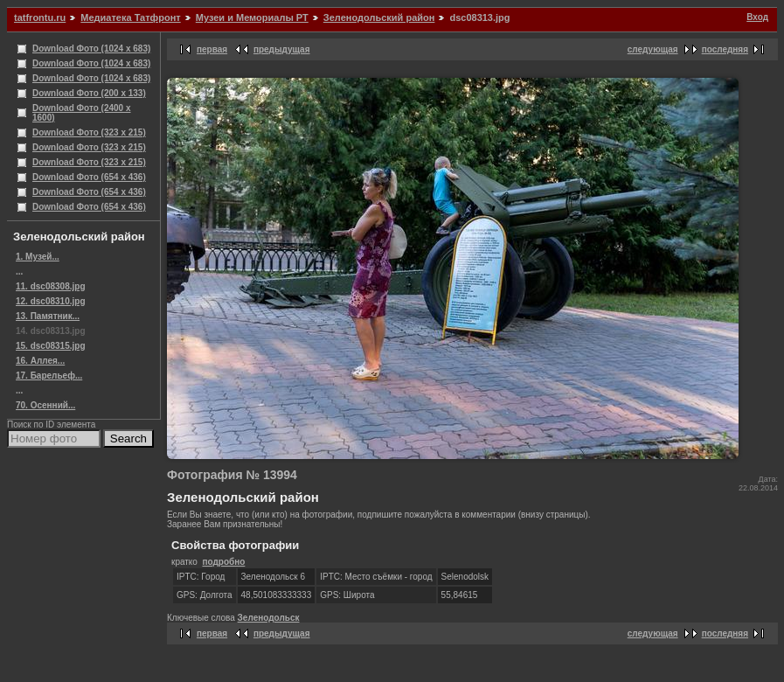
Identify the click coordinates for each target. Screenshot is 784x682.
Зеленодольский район (379, 17)
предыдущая (282, 49)
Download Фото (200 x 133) (89, 93)
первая (212, 49)
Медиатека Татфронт (130, 17)
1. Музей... (38, 257)
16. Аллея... (40, 361)
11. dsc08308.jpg (51, 286)
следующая (653, 49)
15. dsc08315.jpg (51, 346)
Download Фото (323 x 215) (89, 132)
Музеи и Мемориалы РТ (252, 17)
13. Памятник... (48, 316)
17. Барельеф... (49, 376)
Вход (757, 17)
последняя (725, 49)
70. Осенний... (45, 405)
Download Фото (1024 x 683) (91, 49)
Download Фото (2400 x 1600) (82, 113)
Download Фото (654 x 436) (89, 177)
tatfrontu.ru (40, 17)
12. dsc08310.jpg (51, 301)
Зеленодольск (269, 618)
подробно (223, 562)
